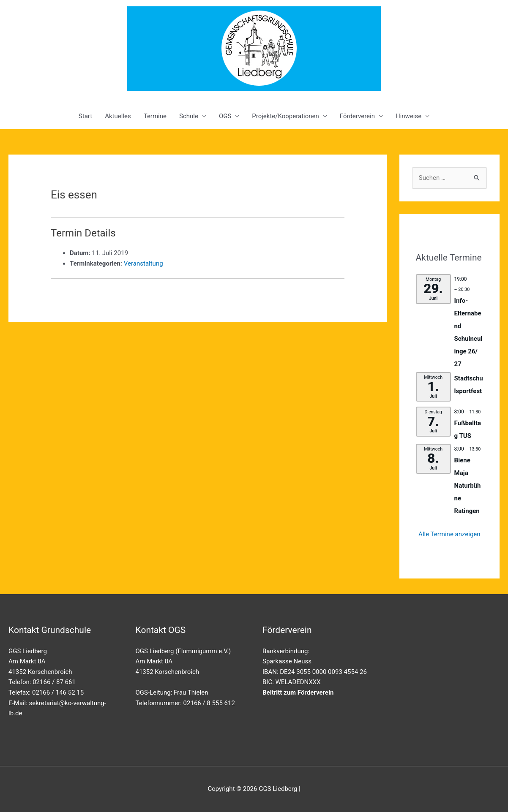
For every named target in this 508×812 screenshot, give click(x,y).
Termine (155, 116)
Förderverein (357, 116)
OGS (225, 116)
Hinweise (408, 116)
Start (85, 116)
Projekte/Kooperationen (285, 116)
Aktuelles (118, 116)
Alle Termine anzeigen (449, 534)
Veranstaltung (143, 263)
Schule (189, 116)
